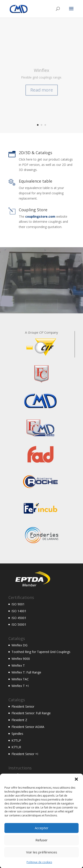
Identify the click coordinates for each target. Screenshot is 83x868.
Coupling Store (33, 210)
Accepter (42, 837)
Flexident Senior (23, 706)
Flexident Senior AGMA (28, 727)
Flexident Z (19, 720)
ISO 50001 (19, 624)
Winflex (41, 74)
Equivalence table (36, 181)
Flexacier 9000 (22, 781)
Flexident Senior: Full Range (31, 713)
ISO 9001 (18, 604)
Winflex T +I (20, 686)
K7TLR (16, 747)
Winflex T (18, 665)
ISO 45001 (19, 618)
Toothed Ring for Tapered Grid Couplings (41, 652)
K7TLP (16, 740)
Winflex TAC (20, 679)
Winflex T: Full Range (26, 672)
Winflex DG (19, 645)
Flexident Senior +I (25, 754)
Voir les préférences (42, 861)
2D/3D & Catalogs (36, 153)
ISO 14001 (19, 611)
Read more (42, 94)
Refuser (41, 849)
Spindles (17, 734)
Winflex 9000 (21, 659)
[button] (76, 788)
